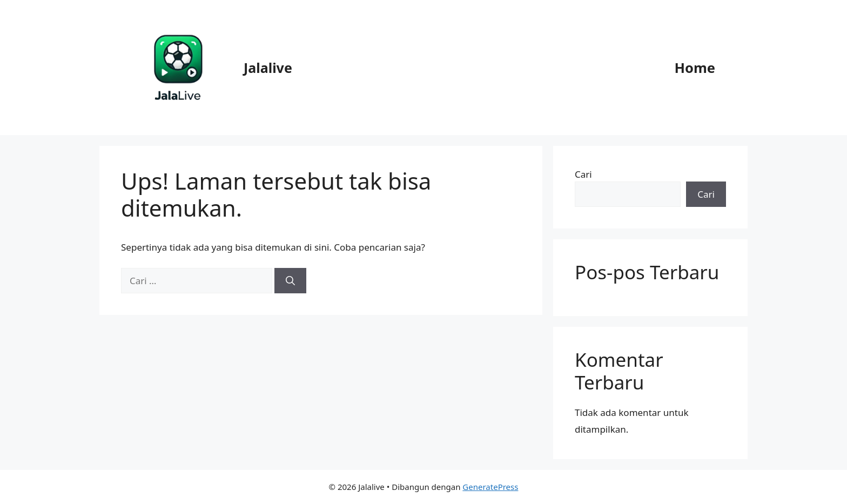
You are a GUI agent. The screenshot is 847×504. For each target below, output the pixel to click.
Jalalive (268, 68)
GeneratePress (490, 487)
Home (695, 68)
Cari (583, 174)
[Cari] (290, 281)
